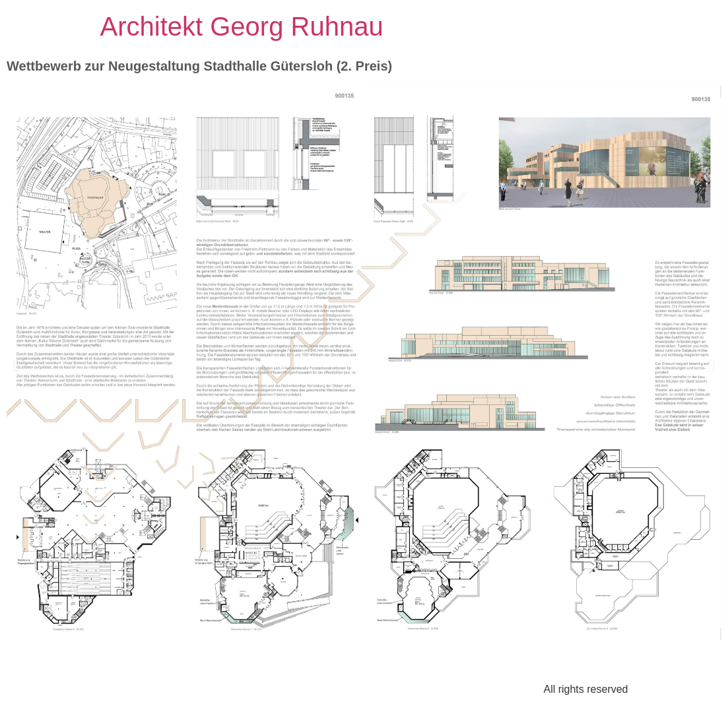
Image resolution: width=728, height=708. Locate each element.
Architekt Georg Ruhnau (242, 26)
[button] (16, 365)
